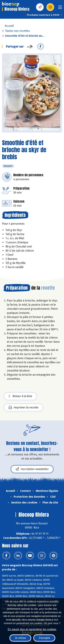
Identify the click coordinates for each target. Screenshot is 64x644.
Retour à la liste (20, 396)
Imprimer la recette (23, 408)
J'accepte (44, 638)
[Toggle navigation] (60, 8)
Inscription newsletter (32, 469)
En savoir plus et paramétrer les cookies (32, 629)
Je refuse (20, 638)
